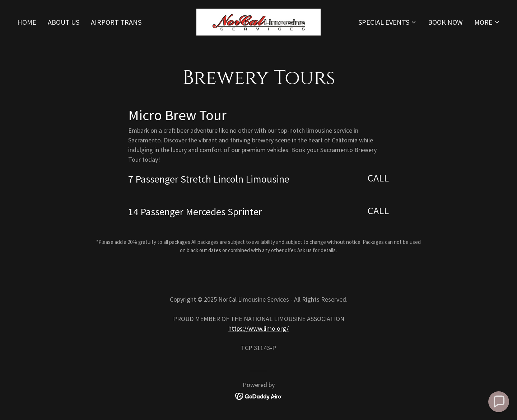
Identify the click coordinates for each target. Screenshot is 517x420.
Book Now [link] (445, 22)
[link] (258, 21)
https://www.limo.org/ (258, 328)
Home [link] (27, 22)
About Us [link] (64, 22)
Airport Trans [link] (116, 22)
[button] (387, 22)
